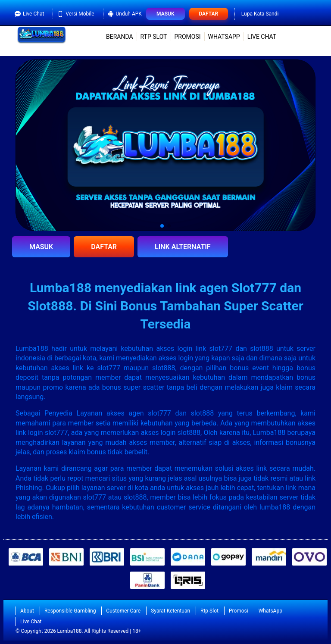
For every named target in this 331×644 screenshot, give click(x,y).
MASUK (41, 247)
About (27, 611)
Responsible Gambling (70, 611)
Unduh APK (125, 14)
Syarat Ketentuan (170, 611)
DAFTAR (104, 247)
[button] (162, 226)
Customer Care (123, 611)
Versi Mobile (76, 14)
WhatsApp (224, 37)
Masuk (165, 14)
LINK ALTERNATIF (183, 247)
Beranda (120, 37)
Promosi (187, 37)
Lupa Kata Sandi (260, 14)
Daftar (208, 14)
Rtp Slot (154, 37)
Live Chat (29, 14)
